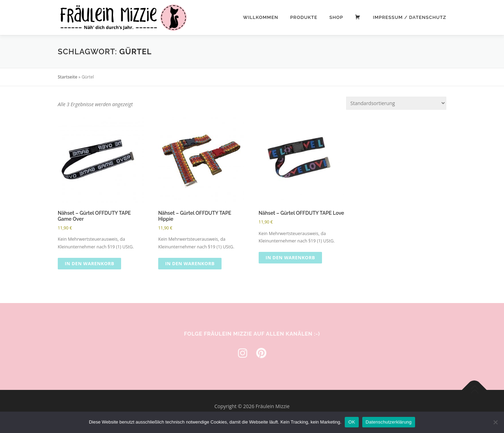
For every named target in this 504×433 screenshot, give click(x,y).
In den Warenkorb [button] (89, 263)
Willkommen (261, 17)
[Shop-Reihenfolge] (396, 103)
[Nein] (495, 422)
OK (352, 422)
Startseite (68, 77)
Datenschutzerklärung (389, 422)
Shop (336, 17)
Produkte (304, 17)
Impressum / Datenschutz (409, 17)
